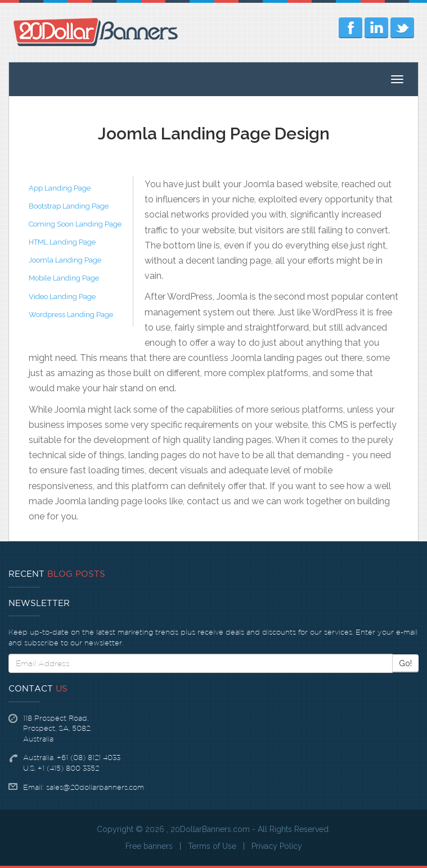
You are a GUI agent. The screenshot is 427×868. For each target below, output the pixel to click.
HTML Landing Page (62, 242)
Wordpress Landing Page (71, 315)
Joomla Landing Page (65, 260)
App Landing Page (60, 188)
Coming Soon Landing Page (75, 224)
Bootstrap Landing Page (69, 206)
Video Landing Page (62, 297)
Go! (405, 663)
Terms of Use (212, 846)
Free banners (149, 846)
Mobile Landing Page (64, 278)
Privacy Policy (277, 846)
